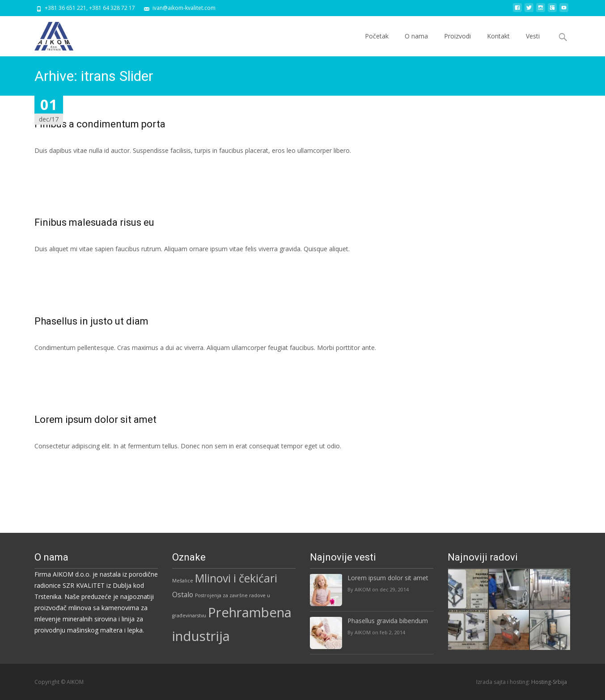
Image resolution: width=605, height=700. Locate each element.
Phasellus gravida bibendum (388, 621)
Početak (377, 44)
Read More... (54, 178)
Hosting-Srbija (549, 682)
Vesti (533, 44)
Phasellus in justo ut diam (91, 321)
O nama (416, 44)
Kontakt (498, 44)
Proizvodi (457, 44)
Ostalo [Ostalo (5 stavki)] (183, 595)
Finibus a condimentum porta (100, 124)
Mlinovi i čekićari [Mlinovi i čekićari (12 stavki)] (236, 578)
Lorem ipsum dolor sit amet (95, 420)
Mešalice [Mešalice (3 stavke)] (183, 581)
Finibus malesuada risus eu (94, 222)
